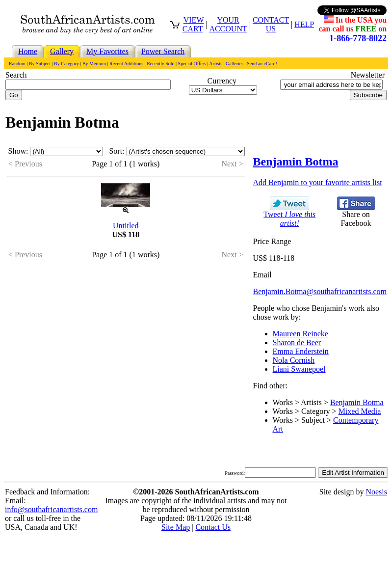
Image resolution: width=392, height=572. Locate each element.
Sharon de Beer (297, 342)
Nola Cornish (294, 360)
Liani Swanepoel (299, 369)
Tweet (289, 215)
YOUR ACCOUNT (228, 24)
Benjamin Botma (357, 402)
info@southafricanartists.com (51, 509)
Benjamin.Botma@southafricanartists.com (320, 291)
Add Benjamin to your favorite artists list (318, 182)
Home (28, 51)
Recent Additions (126, 64)
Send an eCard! (262, 64)
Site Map (176, 527)
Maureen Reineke (301, 334)
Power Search (163, 51)
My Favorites (107, 51)
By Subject (40, 64)
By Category (66, 64)
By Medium (94, 64)
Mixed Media (360, 411)
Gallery (62, 51)
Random (17, 64)
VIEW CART (193, 24)
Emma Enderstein (301, 351)
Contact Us (213, 527)
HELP (304, 24)
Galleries (235, 64)
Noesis (376, 492)
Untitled (126, 226)
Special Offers (192, 64)
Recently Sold (160, 64)
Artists (216, 64)
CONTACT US (271, 24)
